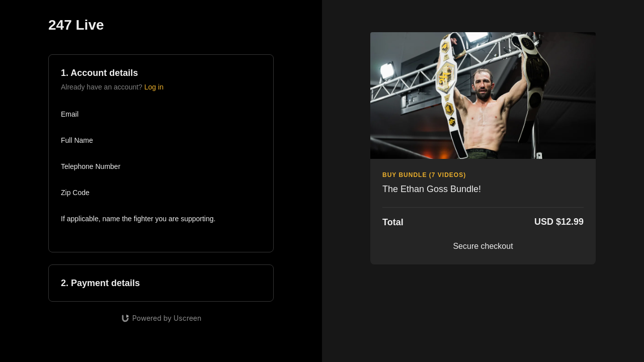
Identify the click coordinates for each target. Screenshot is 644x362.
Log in (154, 87)
